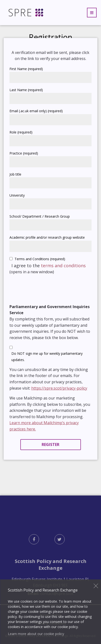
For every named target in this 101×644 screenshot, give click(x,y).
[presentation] (46, 289)
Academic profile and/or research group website (47, 237)
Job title (15, 174)
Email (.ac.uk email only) (36, 111)
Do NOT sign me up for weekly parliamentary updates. (47, 356)
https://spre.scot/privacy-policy (59, 388)
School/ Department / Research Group (40, 216)
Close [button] (96, 586)
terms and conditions (63, 266)
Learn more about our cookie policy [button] (36, 634)
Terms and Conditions (40, 259)
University (17, 195)
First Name (26, 69)
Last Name (26, 90)
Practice (24, 153)
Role (21, 132)
